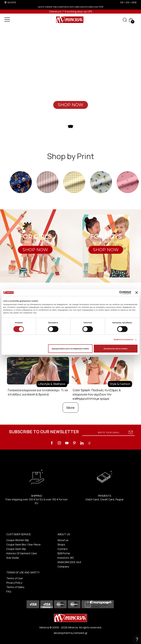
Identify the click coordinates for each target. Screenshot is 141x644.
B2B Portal (64, 553)
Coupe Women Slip (18, 540)
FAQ (9, 591)
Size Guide (13, 558)
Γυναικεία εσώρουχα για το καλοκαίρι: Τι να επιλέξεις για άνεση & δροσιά (38, 392)
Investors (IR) (66, 558)
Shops (61, 544)
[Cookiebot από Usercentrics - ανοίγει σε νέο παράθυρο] (115, 293)
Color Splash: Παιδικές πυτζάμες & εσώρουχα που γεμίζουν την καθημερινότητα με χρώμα (97, 394)
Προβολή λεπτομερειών (124, 340)
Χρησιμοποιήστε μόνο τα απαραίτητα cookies (70, 349)
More (70, 408)
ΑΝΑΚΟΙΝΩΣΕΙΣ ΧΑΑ (69, 562)
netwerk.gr (81, 633)
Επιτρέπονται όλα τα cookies (116, 349)
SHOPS (12, 2)
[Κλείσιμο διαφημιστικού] (137, 293)
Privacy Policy (14, 583)
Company (63, 567)
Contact (63, 549)
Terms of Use (15, 578)
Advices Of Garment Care (22, 553)
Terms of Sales (15, 587)
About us (63, 540)
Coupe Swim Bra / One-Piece (23, 544)
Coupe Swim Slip (16, 549)
